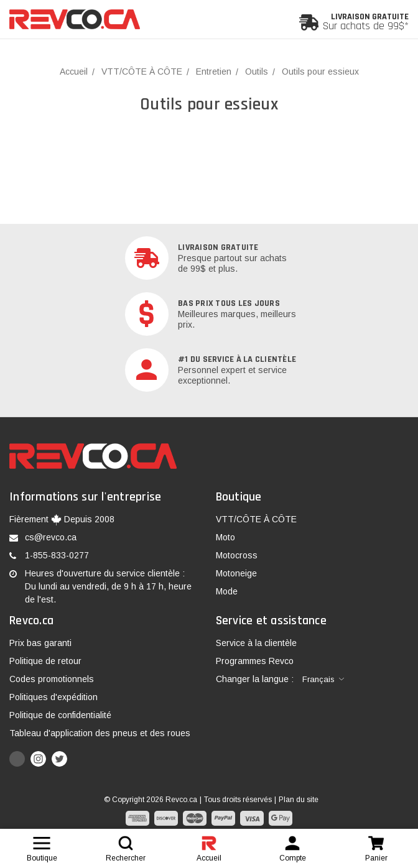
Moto (225, 537)
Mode (227, 591)
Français (318, 679)
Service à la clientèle (256, 643)
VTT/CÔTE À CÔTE (256, 519)
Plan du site (299, 800)
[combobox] (323, 680)
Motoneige (236, 573)
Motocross (237, 555)
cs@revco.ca (51, 537)
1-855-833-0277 (57, 555)
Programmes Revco (255, 661)
